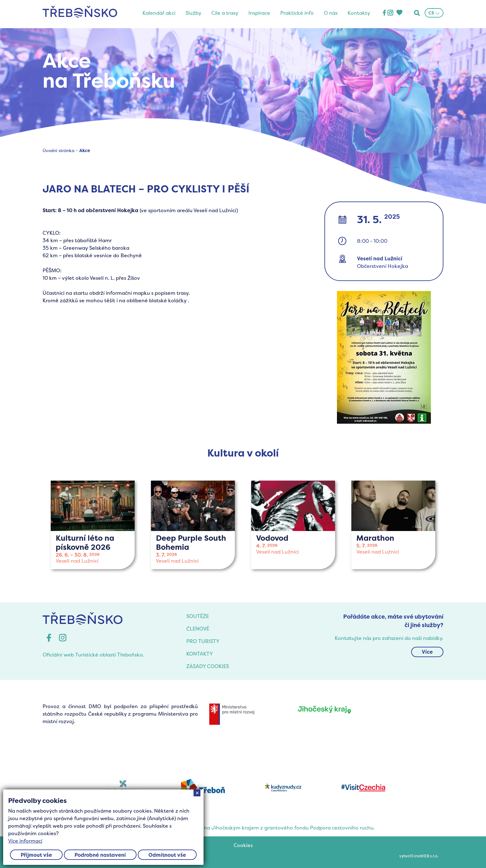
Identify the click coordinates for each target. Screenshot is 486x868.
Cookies (243, 845)
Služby (193, 13)
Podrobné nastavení (100, 855)
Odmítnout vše (167, 855)
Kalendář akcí (159, 13)
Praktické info (297, 13)
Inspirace (259, 13)
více (93, 525)
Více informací (25, 841)
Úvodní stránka (59, 150)
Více (427, 652)
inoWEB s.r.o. (426, 856)
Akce (85, 150)
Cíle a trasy (225, 13)
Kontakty (359, 13)
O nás (331, 13)
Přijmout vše (36, 855)
